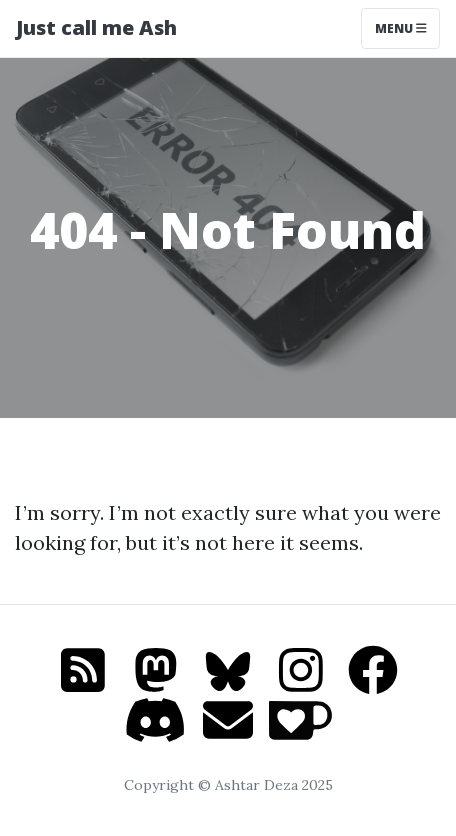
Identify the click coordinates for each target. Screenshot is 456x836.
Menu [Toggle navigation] (401, 28)
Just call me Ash (96, 27)
